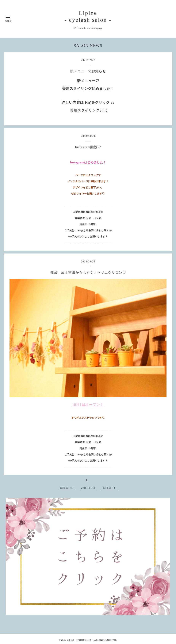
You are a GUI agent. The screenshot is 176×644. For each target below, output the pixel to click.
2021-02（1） (67, 488)
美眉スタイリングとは (88, 110)
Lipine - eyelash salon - (80, 640)
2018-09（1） (110, 488)
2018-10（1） (89, 488)
